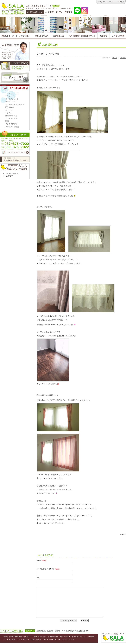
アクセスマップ (15, 159)
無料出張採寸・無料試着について (73, 637)
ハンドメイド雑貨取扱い (15, 78)
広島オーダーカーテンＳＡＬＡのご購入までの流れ (41, 36)
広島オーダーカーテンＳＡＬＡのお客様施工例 (58, 36)
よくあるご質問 (9, 640)
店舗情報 (91, 637)
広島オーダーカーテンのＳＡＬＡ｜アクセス (121, 2)
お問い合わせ (15, 143)
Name (41, 560)
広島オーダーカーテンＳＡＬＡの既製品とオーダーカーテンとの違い (16, 36)
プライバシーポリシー (52, 640)
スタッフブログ (15, 66)
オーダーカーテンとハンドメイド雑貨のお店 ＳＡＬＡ (13, 8)
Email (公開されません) (48, 569)
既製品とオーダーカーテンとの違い (17, 637)
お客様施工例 (53, 637)
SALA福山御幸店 (12, 174)
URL (38, 577)
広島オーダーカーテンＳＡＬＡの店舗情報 (104, 36)
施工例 (115, 58)
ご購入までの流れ (39, 637)
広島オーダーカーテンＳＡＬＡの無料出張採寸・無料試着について (82, 36)
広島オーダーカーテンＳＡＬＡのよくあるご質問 (118, 36)
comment (123, 58)
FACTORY (9, 176)
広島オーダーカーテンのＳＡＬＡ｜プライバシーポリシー (106, 2)
